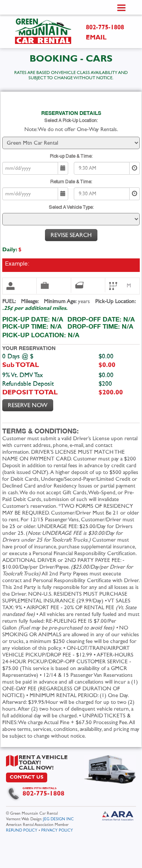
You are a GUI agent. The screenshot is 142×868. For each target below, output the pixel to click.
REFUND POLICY (22, 830)
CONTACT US (27, 777)
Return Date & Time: (71, 182)
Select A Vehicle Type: (71, 208)
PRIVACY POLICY (57, 830)
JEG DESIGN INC (58, 819)
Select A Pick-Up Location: (71, 121)
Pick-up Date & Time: (71, 156)
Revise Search (71, 235)
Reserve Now (28, 405)
